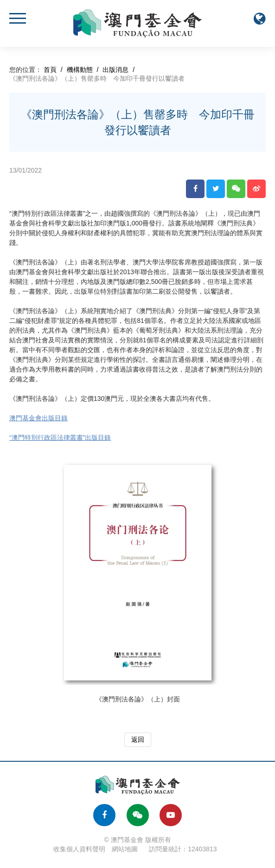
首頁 (50, 70)
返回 (138, 739)
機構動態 (80, 70)
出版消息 (115, 70)
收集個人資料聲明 (79, 849)
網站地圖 (125, 849)
